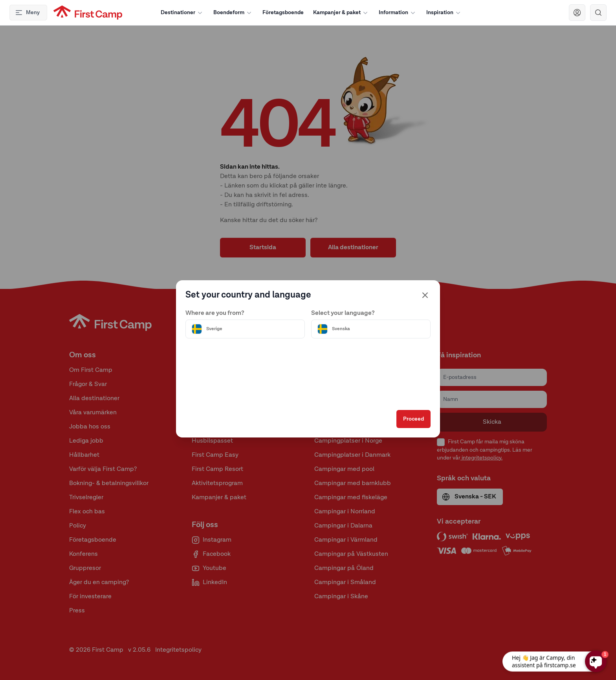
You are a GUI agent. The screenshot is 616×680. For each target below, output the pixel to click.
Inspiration (444, 13)
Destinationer (182, 13)
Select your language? (343, 313)
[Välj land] (245, 329)
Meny (27, 13)
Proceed (413, 419)
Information (398, 13)
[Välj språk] (371, 329)
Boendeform (233, 13)
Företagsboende (283, 13)
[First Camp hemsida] (88, 13)
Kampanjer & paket (341, 13)
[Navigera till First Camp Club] (577, 13)
